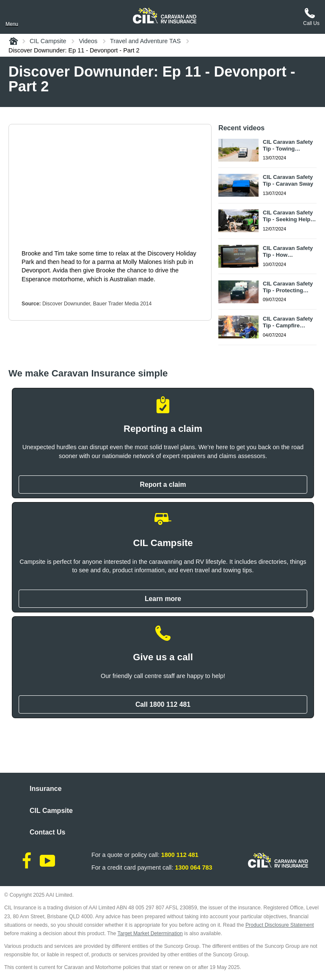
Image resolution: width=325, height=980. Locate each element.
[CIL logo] (165, 16)
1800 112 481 (180, 855)
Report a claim (163, 485)
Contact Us (47, 832)
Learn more (163, 599)
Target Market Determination (150, 933)
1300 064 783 (194, 867)
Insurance (46, 789)
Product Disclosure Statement (280, 925)
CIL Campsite (51, 811)
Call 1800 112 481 (163, 704)
